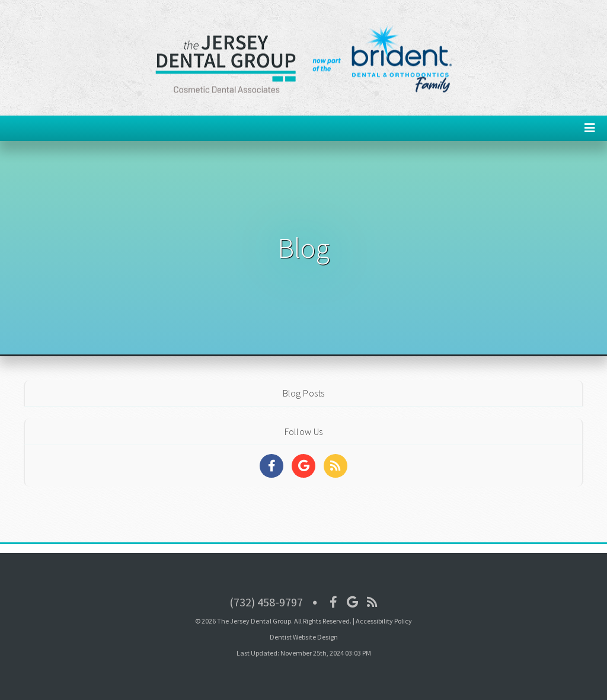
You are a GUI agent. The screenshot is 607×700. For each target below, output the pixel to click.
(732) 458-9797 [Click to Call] (266, 602)
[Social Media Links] (271, 466)
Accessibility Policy (384, 621)
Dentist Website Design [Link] (304, 637)
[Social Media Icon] (333, 602)
